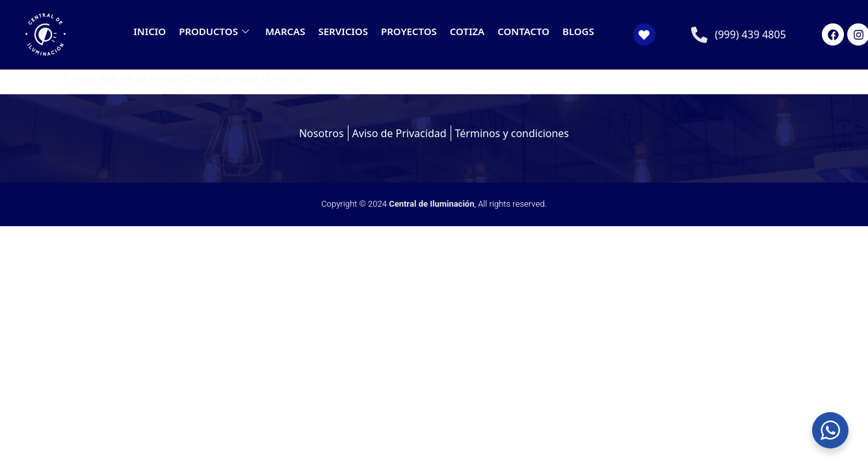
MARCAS (285, 31)
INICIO (150, 31)
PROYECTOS (409, 31)
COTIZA (467, 31)
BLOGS (578, 31)
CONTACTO (523, 31)
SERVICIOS (343, 31)
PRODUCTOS (216, 31)
